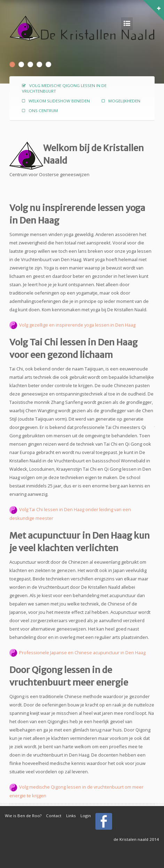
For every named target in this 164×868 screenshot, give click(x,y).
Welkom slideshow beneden (59, 101)
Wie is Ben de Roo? (23, 816)
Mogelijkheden (124, 101)
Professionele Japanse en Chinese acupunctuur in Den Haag (77, 652)
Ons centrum (43, 111)
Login (86, 816)
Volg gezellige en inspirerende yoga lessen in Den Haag (77, 325)
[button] (161, 2)
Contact (54, 816)
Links (71, 816)
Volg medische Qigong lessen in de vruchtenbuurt (64, 88)
